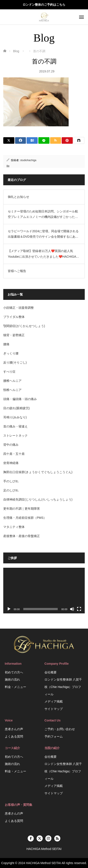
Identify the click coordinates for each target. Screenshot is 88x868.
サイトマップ (54, 709)
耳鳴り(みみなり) (15, 417)
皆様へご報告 (17, 271)
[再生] (9, 609)
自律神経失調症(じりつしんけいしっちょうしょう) (38, 499)
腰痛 (6, 344)
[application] (44, 591)
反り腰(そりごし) (15, 362)
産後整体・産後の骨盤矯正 (22, 536)
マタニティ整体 (14, 527)
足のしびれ (11, 490)
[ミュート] (72, 609)
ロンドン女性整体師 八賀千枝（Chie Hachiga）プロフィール (63, 687)
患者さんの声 (14, 729)
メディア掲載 (54, 701)
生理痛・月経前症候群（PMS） (25, 518)
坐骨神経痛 (11, 463)
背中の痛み (11, 445)
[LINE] (44, 140)
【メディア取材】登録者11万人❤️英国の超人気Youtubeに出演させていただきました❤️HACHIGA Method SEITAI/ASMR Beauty (42, 254)
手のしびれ (11, 481)
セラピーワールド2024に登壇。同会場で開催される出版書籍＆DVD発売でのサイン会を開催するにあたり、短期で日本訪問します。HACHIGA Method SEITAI (43, 234)
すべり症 (9, 372)
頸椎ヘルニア (12, 390)
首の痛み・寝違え (15, 426)
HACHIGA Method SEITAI (43, 863)
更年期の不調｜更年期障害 (22, 509)
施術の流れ (12, 679)
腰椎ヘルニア (12, 381)
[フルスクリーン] (79, 609)
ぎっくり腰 (11, 353)
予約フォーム (54, 736)
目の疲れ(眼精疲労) (16, 408)
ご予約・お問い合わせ (60, 729)
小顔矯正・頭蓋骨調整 (19, 308)
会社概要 (51, 672)
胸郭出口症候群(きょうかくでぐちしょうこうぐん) (38, 472)
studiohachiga (28, 160)
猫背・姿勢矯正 (14, 335)
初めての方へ (14, 672)
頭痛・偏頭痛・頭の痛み (20, 399)
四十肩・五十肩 (14, 454)
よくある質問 (14, 736)
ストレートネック (15, 436)
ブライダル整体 (14, 317)
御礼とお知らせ (19, 197)
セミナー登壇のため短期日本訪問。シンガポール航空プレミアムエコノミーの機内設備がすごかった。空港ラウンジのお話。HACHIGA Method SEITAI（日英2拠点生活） (44, 215)
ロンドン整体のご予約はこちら (44, 5)
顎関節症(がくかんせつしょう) (24, 326)
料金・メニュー (15, 687)
